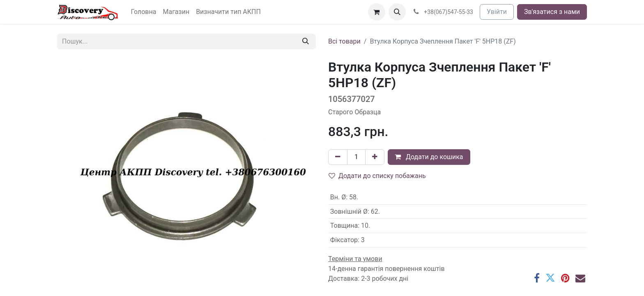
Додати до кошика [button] (429, 157)
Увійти (497, 12)
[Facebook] (537, 278)
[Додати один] (375, 157)
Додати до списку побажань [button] (377, 176)
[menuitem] (144, 12)
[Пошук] (306, 42)
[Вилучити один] (338, 157)
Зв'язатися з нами (552, 12)
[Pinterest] (565, 278)
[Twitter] (550, 278)
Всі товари (344, 41)
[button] (397, 12)
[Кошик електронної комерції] (377, 12)
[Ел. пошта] (580, 278)
